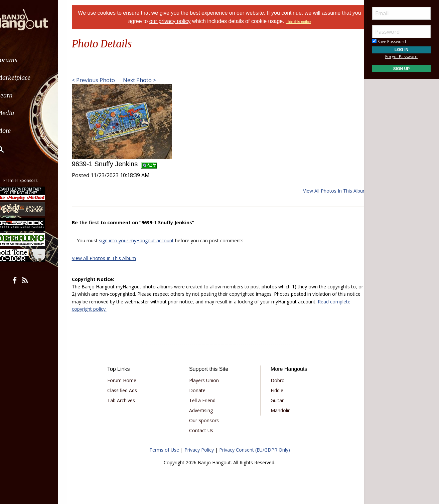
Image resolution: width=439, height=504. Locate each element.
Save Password (389, 42)
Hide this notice (309, 22)
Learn (22, 95)
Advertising (203, 410)
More (21, 131)
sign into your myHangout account (145, 240)
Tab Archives (128, 400)
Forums (24, 60)
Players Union (206, 380)
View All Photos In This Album (327, 191)
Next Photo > (147, 80)
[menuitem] (38, 60)
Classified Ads (129, 390)
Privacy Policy (199, 450)
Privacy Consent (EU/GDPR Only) (255, 450)
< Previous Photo (102, 80)
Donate (200, 390)
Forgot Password (401, 57)
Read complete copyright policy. (115, 309)
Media (23, 113)
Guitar (275, 400)
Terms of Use (164, 450)
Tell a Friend (205, 400)
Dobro (275, 380)
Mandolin (278, 410)
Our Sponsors (206, 420)
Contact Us (203, 430)
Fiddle (275, 390)
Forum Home (129, 380)
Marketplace (31, 78)
